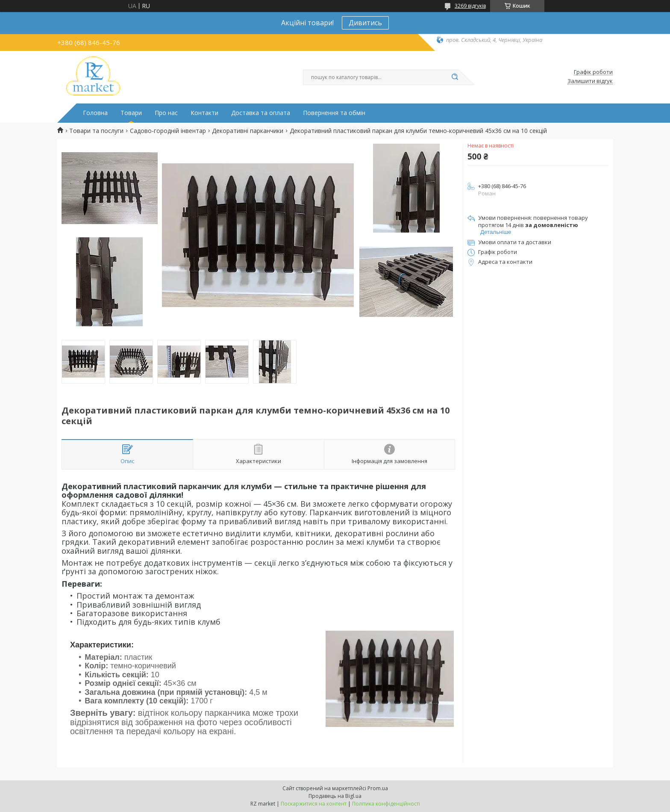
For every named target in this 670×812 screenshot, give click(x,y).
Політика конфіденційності (386, 804)
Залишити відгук (590, 81)
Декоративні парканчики (248, 131)
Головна (95, 113)
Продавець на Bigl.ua (335, 796)
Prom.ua (378, 788)
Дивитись (365, 23)
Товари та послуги (96, 131)
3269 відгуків (470, 6)
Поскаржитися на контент (314, 804)
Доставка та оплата (261, 113)
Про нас (166, 113)
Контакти (204, 113)
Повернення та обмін (334, 113)
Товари (131, 113)
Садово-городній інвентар (168, 131)
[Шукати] (455, 77)
